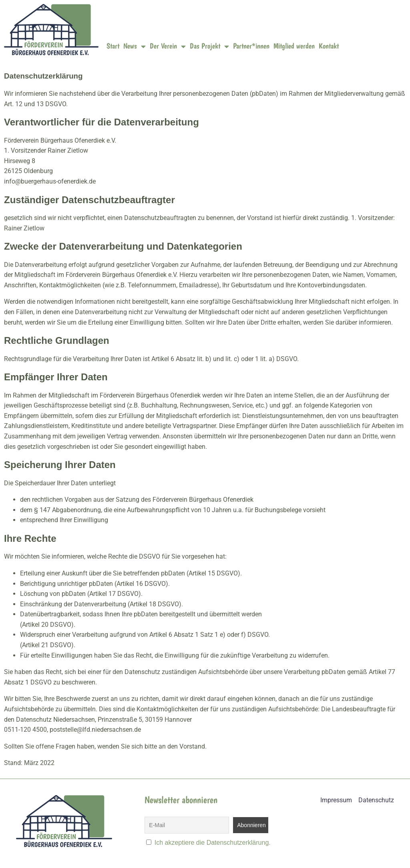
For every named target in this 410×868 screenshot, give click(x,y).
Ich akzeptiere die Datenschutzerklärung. (213, 843)
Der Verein (168, 46)
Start (113, 46)
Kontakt (329, 46)
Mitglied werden (294, 46)
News (135, 46)
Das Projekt (209, 46)
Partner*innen (251, 46)
